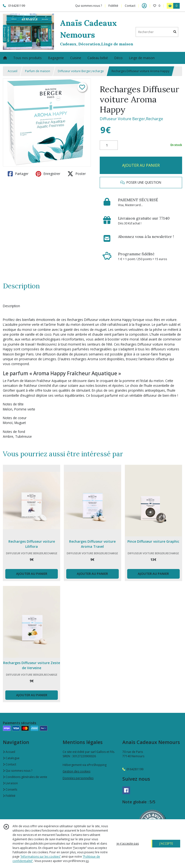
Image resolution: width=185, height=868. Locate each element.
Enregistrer (48, 174)
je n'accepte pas (128, 844)
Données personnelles (78, 778)
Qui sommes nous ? (18, 771)
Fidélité (9, 796)
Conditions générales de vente (25, 777)
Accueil (13, 71)
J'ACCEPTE (166, 844)
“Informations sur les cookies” (40, 857)
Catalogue (11, 758)
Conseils (10, 789)
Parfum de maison (38, 71)
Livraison (10, 783)
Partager (18, 174)
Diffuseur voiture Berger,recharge (81, 71)
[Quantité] (109, 145)
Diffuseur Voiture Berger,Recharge (131, 119)
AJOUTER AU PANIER (141, 165)
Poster (77, 174)
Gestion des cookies (76, 771)
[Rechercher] (175, 32)
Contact (130, 6)
